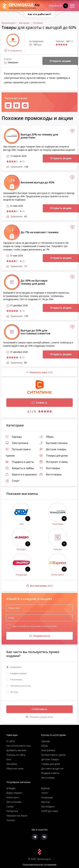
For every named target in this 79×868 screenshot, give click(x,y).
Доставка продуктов (52, 768)
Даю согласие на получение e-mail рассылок (35, 626)
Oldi (21, 524)
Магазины (12, 764)
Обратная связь (15, 768)
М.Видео (21, 549)
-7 (12, 230)
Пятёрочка (12, 811)
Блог (9, 759)
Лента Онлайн (14, 802)
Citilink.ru (27, 403)
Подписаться (28, 636)
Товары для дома (54, 456)
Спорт (13, 481)
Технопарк (58, 524)
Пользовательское (39, 865)
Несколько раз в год (20, 686)
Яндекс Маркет (14, 793)
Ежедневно (16, 667)
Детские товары (53, 449)
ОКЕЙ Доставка (50, 811)
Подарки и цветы (20, 462)
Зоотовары (50, 468)
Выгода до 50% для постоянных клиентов (35, 332)
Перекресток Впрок (17, 816)
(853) (27, 586)
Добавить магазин (16, 750)
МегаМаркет (48, 806)
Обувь (47, 437)
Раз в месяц (16, 679)
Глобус (10, 806)
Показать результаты (39, 717)
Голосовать (39, 709)
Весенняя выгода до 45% (37, 182)
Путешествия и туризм (53, 755)
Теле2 (44, 793)
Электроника (17, 443)
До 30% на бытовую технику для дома (34, 282)
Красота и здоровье (21, 474)
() (27, 374)
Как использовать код (18, 746)
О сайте (11, 741)
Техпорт (58, 549)
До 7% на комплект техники (39, 232)
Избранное (56, 6)
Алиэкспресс (58, 575)
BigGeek (45, 788)
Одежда (14, 437)
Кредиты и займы (20, 468)
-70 (12, 180)
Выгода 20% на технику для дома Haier (39, 136)
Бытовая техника (53, 443)
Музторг (46, 802)
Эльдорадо (21, 575)
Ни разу (14, 692)
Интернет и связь (54, 462)
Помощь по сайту (16, 755)
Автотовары (51, 474)
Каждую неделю (18, 673)
